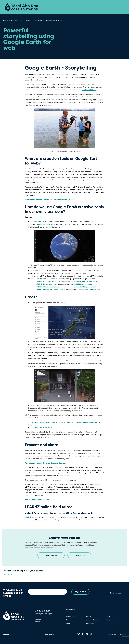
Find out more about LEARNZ (37, 500)
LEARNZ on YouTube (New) (41, 428)
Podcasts (109, 620)
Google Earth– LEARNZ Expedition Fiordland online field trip (50, 199)
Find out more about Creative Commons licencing (46, 463)
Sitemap (38, 619)
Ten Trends (90, 623)
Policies (37, 622)
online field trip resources (87, 281)
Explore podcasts (51, 555)
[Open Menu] (126, 7)
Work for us (70, 616)
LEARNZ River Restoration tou (49, 281)
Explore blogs (79, 555)
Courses (69, 620)
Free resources (17, 20)
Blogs (68, 623)
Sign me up (80, 592)
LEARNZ (28, 517)
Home (6, 20)
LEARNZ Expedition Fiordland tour (50, 290)
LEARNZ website (89, 90)
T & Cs (88, 616)
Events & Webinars (93, 620)
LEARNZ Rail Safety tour (46, 284)
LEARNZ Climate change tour (48, 287)
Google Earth (41, 221)
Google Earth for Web (46, 224)
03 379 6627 (42, 611)
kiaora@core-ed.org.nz (43, 614)
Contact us (50, 634)
